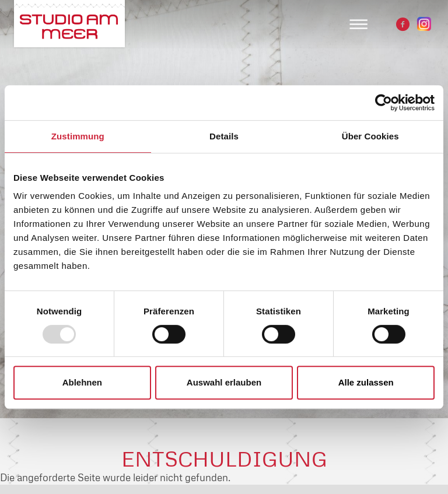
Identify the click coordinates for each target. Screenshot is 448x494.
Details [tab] (224, 136)
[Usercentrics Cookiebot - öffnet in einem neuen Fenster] (384, 103)
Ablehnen (82, 382)
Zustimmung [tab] (78, 136)
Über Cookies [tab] (370, 136)
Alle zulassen (366, 382)
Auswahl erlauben (224, 382)
